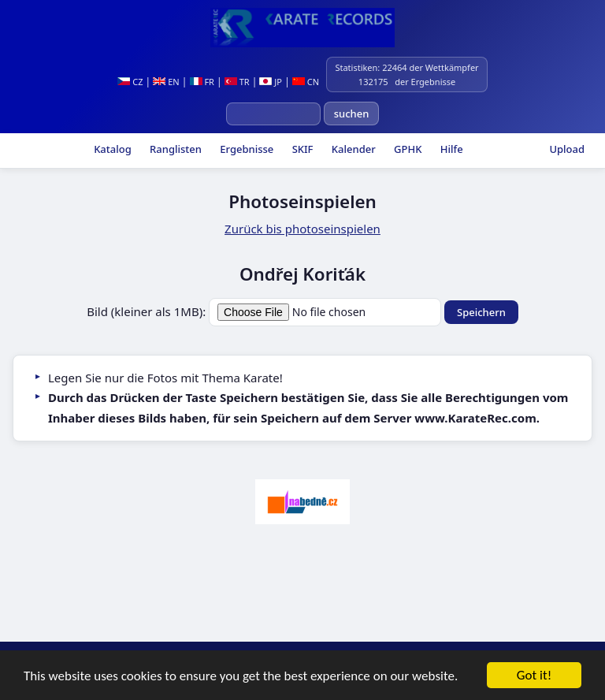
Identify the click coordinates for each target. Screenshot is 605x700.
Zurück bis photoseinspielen (302, 229)
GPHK (407, 149)
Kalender (352, 149)
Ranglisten (174, 149)
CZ (130, 82)
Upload (567, 149)
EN (166, 82)
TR (237, 82)
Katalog (111, 149)
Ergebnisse (245, 149)
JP (271, 82)
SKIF (301, 149)
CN (306, 82)
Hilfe (450, 149)
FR (202, 82)
